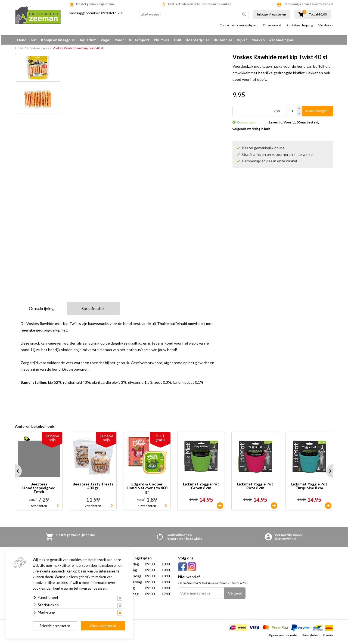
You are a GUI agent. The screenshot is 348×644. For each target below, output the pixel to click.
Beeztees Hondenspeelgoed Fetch (39, 490)
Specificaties (94, 310)
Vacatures (326, 25)
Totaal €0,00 (318, 14)
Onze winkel (272, 25)
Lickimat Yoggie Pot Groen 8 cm (201, 488)
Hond (22, 40)
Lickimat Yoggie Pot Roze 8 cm (255, 488)
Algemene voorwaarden (283, 637)
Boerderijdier (198, 40)
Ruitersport (139, 40)
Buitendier (223, 40)
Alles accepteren (103, 626)
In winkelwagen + (318, 113)
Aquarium (88, 40)
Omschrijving (41, 310)
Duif (178, 40)
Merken (258, 40)
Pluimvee (162, 40)
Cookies (328, 637)
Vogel (105, 40)
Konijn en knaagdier (58, 40)
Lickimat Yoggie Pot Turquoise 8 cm (309, 488)
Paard (120, 40)
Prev (15, 473)
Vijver (242, 40)
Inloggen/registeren (272, 14)
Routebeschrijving (300, 25)
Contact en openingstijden (238, 25)
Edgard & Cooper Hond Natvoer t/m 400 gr (147, 490)
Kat (34, 40)
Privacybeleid (311, 637)
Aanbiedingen (281, 40)
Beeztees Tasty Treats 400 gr (93, 488)
